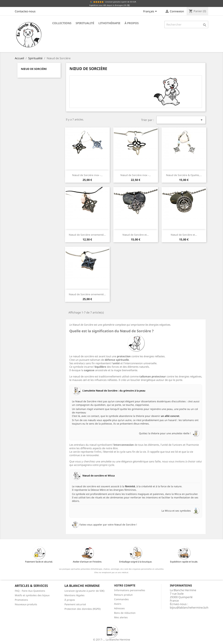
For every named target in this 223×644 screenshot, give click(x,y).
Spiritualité (85, 23)
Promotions (21, 600)
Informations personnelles (130, 590)
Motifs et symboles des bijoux (32, 595)
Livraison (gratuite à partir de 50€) (84, 591)
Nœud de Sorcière (34, 69)
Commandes (121, 599)
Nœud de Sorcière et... (136, 235)
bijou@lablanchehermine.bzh (189, 608)
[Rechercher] (186, 25)
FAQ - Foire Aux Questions (30, 591)
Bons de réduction (125, 613)
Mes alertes (121, 617)
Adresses (119, 608)
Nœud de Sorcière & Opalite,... (184, 175)
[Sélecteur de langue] (151, 12)
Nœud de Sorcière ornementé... (87, 235)
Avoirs (118, 604)
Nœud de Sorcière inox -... (87, 175)
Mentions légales (74, 595)
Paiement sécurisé (75, 604)
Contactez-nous (25, 11)
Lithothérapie (109, 23)
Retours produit (123, 595)
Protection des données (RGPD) (82, 609)
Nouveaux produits (26, 604)
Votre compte (125, 585)
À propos (132, 23)
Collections (62, 23)
